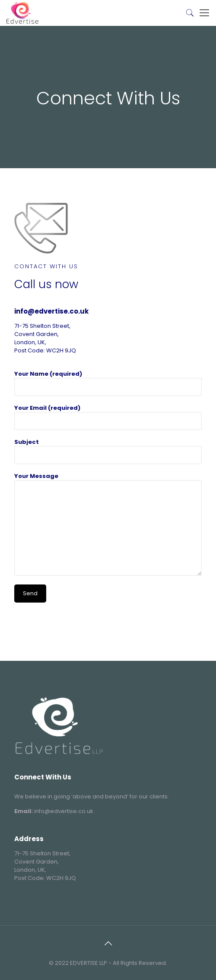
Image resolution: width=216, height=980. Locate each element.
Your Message (108, 524)
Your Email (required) (108, 417)
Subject (108, 451)
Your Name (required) (108, 383)
